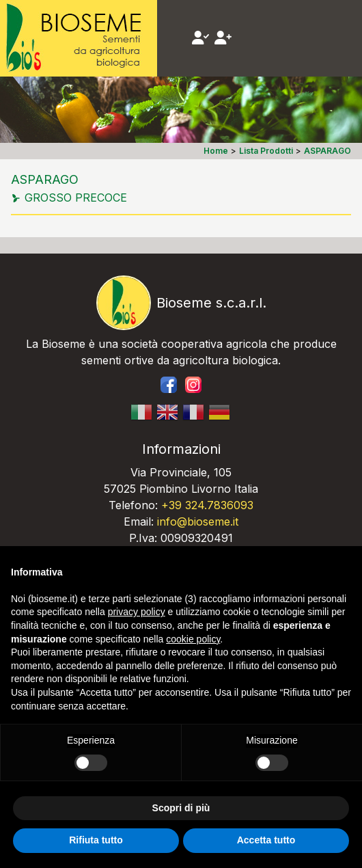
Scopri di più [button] (181, 808)
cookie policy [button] (193, 639)
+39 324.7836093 (207, 505)
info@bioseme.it (198, 521)
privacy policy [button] (137, 612)
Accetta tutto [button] (266, 840)
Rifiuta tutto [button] (96, 840)
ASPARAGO (45, 179)
